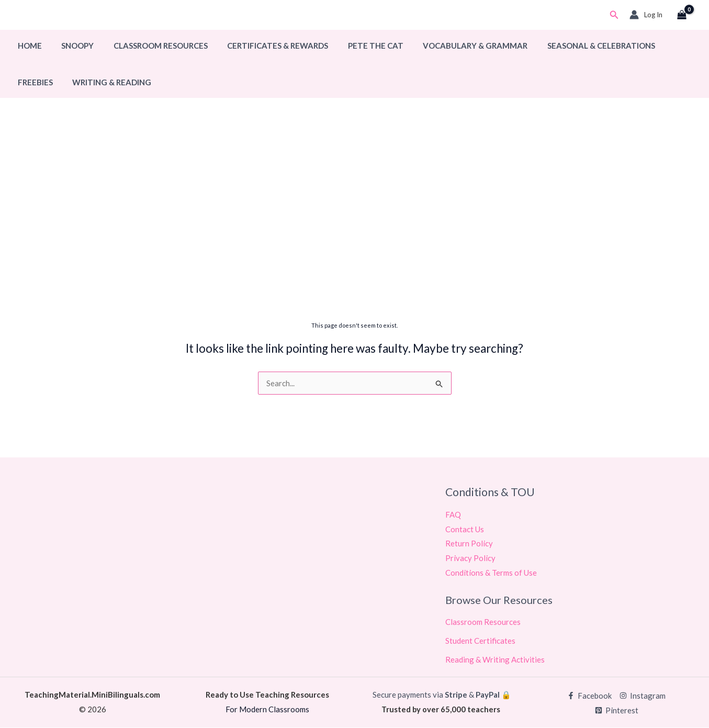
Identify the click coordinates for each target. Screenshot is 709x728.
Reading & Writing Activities (495, 660)
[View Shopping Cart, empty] (682, 15)
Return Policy (469, 544)
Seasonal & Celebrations (576, 46)
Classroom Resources (151, 46)
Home (28, 46)
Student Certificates (480, 641)
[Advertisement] (355, 234)
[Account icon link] (646, 15)
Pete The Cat (358, 46)
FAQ (453, 514)
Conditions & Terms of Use (491, 573)
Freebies (663, 46)
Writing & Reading (55, 82)
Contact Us (465, 529)
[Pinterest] (617, 711)
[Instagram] (643, 696)
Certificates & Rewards (264, 46)
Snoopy (72, 46)
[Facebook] (589, 696)
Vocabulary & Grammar (454, 46)
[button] (614, 15)
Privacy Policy (470, 558)
